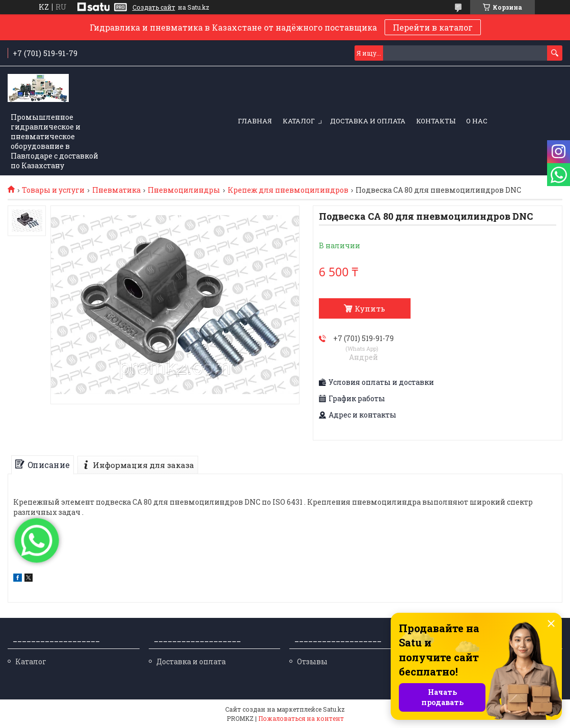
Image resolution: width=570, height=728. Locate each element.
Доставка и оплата (368, 121)
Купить (370, 308)
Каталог (299, 121)
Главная (255, 121)
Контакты (436, 121)
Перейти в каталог (433, 27)
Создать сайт (154, 7)
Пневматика (116, 190)
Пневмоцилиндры (184, 190)
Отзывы (312, 661)
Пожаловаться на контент (301, 718)
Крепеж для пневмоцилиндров (288, 190)
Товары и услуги (53, 190)
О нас (477, 121)
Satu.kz (334, 709)
